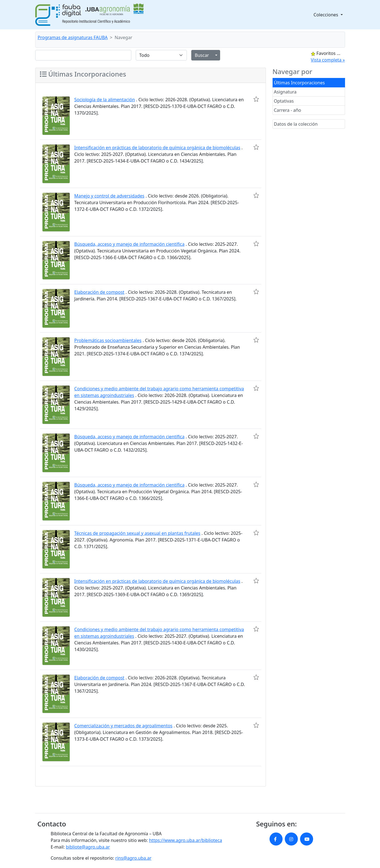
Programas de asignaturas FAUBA (73, 37)
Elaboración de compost (100, 292)
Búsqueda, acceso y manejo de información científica (129, 244)
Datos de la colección (296, 124)
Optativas (284, 101)
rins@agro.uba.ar (133, 858)
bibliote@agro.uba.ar (88, 847)
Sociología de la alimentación (105, 100)
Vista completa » (328, 60)
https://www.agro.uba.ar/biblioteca (186, 840)
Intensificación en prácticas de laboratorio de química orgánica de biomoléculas (157, 148)
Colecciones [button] (327, 15)
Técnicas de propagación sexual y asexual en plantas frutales (137, 533)
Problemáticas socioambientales (108, 340)
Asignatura (285, 92)
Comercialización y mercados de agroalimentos (124, 726)
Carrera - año (288, 110)
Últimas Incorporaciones (300, 83)
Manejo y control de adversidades (110, 196)
